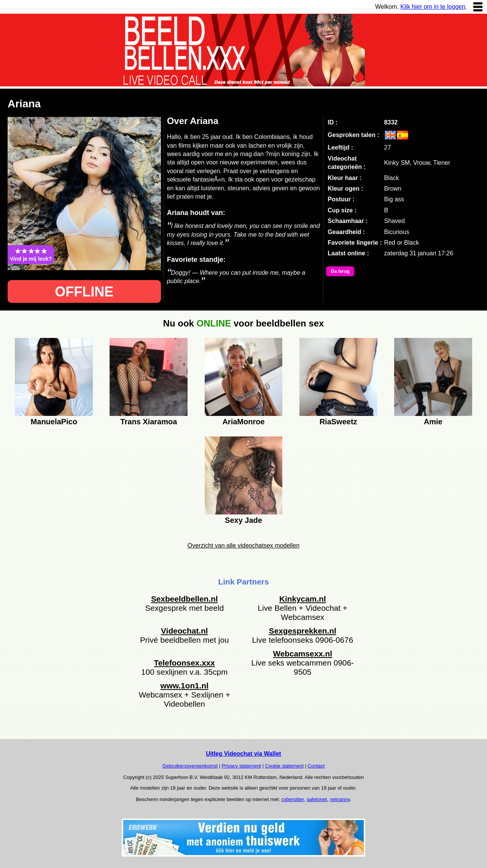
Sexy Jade (243, 520)
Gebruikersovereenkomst (190, 766)
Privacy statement (241, 766)
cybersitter (292, 799)
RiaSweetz (338, 422)
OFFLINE (84, 292)
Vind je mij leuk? (31, 255)
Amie (433, 422)
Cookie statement (284, 766)
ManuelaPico (54, 422)
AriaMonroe (243, 422)
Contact (316, 766)
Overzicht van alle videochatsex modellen (243, 545)
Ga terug (340, 271)
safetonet (317, 799)
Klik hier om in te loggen (433, 7)
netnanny (340, 799)
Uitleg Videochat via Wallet (243, 754)
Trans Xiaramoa (149, 422)
